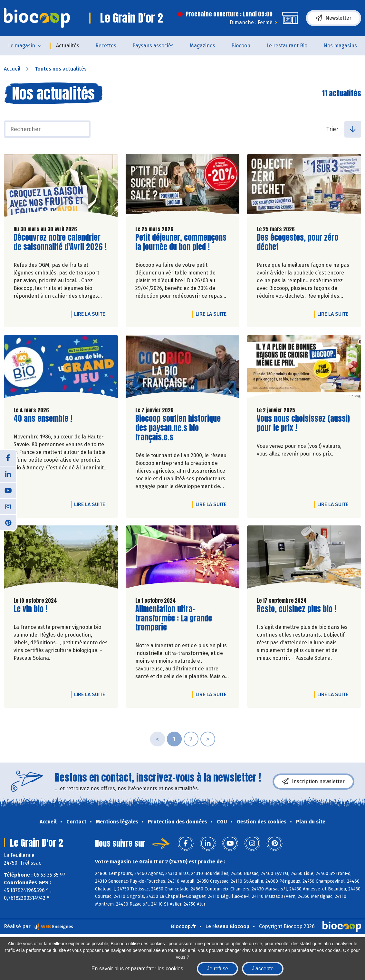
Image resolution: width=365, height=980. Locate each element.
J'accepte (263, 969)
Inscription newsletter (313, 782)
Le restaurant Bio (287, 46)
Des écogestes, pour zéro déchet (298, 242)
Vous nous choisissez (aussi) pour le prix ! (303, 423)
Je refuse (217, 969)
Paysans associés (153, 46)
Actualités (68, 46)
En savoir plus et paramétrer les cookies (137, 969)
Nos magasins (340, 46)
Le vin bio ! (30, 609)
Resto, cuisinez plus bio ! (297, 609)
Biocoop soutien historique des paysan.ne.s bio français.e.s (178, 428)
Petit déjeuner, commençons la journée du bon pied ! (181, 242)
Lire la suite (91, 314)
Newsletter (334, 18)
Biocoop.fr (183, 926)
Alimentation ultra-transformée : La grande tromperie (174, 618)
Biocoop (241, 46)
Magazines (202, 46)
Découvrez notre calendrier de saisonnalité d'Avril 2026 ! (60, 242)
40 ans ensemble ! (43, 419)
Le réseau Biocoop (227, 926)
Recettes (106, 46)
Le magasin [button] (22, 46)
